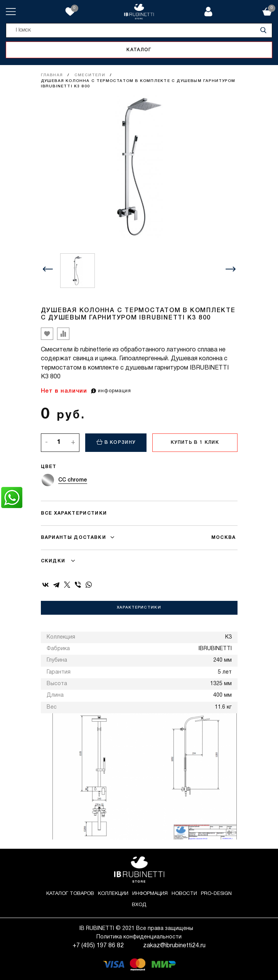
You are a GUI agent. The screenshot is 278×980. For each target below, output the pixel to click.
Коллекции (113, 894)
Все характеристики (74, 513)
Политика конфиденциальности (139, 937)
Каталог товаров (70, 894)
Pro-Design (216, 894)
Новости (184, 894)
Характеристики (139, 608)
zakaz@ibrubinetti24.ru (174, 946)
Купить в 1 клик (195, 442)
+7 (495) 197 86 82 (98, 946)
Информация (150, 894)
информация (111, 391)
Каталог (139, 50)
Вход (139, 905)
